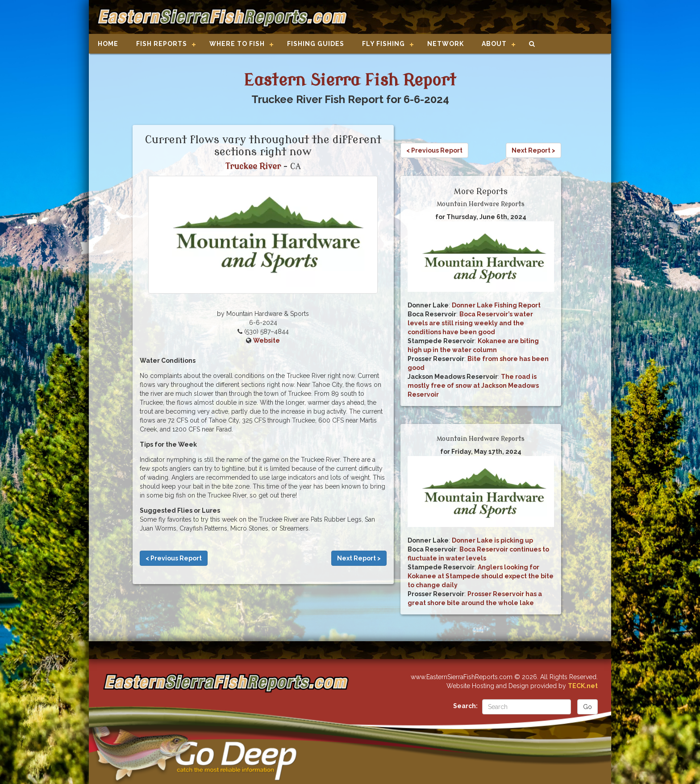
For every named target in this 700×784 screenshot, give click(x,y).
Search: (465, 706)
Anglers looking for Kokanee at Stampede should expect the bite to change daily (481, 576)
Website (267, 340)
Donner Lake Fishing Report (496, 305)
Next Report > (359, 558)
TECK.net (583, 686)
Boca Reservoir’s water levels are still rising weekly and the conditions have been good (470, 323)
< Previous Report (174, 558)
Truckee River (253, 166)
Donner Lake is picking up (492, 540)
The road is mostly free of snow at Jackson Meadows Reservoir (473, 386)
